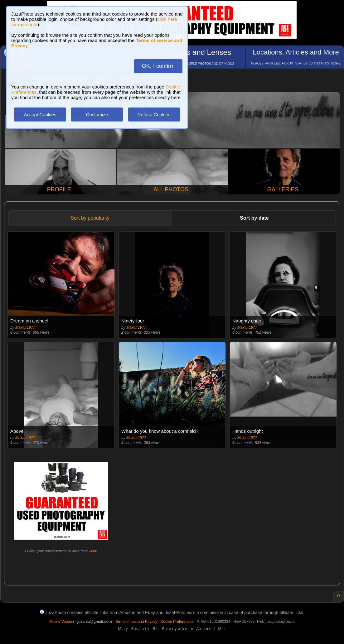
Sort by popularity (90, 218)
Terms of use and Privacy (136, 622)
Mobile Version (62, 622)
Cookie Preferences (177, 622)
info (93, 551)
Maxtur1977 (25, 327)
